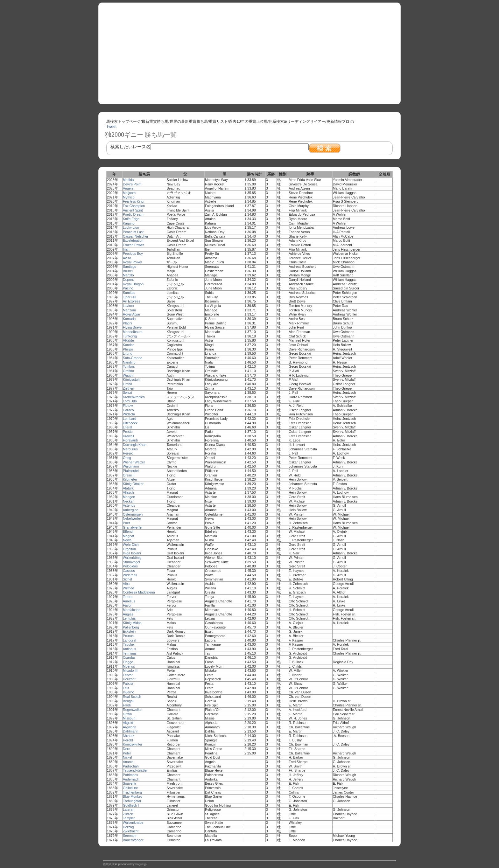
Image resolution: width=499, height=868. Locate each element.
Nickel (127, 757)
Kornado (129, 319)
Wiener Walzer (134, 462)
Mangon (129, 497)
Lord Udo (130, 401)
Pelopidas (130, 566)
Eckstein (129, 631)
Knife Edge (131, 219)
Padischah (131, 766)
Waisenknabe (133, 823)
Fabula (128, 684)
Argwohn (130, 727)
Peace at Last (133, 232)
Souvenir (130, 783)
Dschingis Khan (135, 445)
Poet (126, 523)
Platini (127, 323)
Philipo (128, 349)
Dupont (128, 280)
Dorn (127, 749)
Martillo (128, 275)
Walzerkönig (132, 558)
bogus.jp (141, 864)
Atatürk (128, 488)
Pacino (128, 288)
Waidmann (131, 466)
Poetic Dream (133, 214)
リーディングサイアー (306, 122)
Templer (129, 818)
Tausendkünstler (135, 770)
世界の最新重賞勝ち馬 (189, 122)
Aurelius (129, 601)
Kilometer (130, 479)
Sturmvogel (131, 562)
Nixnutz (129, 736)
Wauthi (128, 375)
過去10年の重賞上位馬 (248, 122)
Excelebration (133, 240)
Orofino (128, 371)
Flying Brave (132, 327)
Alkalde (128, 340)
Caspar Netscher (136, 236)
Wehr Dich (131, 545)
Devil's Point (132, 184)
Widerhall (130, 575)
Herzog (128, 827)
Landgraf (130, 640)
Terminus (130, 653)
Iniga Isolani (132, 553)
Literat (128, 427)
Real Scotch (132, 697)
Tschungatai (132, 801)
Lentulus (129, 618)
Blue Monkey (133, 796)
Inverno (129, 692)
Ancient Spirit (133, 210)
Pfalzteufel (131, 471)
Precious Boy (133, 253)
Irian (126, 249)
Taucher (129, 644)
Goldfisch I (131, 805)
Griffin (127, 714)
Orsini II (129, 475)
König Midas (132, 623)
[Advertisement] (250, 51)
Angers (128, 188)
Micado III (130, 670)
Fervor (128, 675)
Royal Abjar (132, 314)
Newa (127, 540)
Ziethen (129, 388)
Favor (127, 605)
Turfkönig (130, 336)
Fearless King (133, 201)
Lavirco (128, 306)
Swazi (127, 392)
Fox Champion (134, 206)
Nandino (129, 362)
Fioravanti (130, 440)
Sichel (127, 579)
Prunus (128, 636)
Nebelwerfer (132, 518)
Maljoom (129, 193)
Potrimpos (130, 775)
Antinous (129, 649)
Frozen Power (133, 245)
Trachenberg (132, 792)
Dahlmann (131, 731)
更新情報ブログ (340, 122)
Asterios (129, 505)
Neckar (128, 501)
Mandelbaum (133, 332)
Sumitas (129, 293)
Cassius (129, 571)
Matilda (128, 180)
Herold (128, 740)
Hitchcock (130, 423)
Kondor (128, 345)
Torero (128, 597)
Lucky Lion (131, 227)
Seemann (130, 836)
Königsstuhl (132, 379)
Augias (128, 614)
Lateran (129, 809)
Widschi (129, 414)
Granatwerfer (133, 527)
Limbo (127, 384)
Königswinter (133, 744)
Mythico (129, 197)
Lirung (128, 353)
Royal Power (132, 262)
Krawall (128, 436)
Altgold (128, 723)
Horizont (129, 679)
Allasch (128, 492)
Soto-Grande (133, 358)
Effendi (128, 531)
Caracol (129, 410)
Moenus (129, 666)
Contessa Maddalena (139, 592)
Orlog (127, 458)
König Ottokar (133, 484)
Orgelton (129, 549)
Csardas (129, 657)
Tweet (111, 127)
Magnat (129, 536)
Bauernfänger (133, 840)
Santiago (130, 267)
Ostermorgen (133, 514)
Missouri (129, 718)
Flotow (128, 406)
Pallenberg (131, 627)
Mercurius (130, 449)
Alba (126, 584)
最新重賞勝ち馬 (155, 122)
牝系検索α (277, 122)
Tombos (129, 366)
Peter (127, 753)
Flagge (128, 662)
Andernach (131, 779)
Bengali (129, 701)
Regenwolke (132, 710)
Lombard (130, 419)
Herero (128, 453)
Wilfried (129, 588)
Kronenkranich (134, 397)
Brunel (128, 271)
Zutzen (128, 814)
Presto (128, 432)
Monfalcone (132, 610)
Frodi (127, 705)
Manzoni (129, 310)
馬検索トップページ (123, 122)
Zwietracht (131, 831)
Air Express (131, 301)
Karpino (129, 223)
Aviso (127, 258)
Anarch (128, 762)
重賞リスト (218, 122)
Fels (126, 688)
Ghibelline (130, 788)
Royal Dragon (133, 284)
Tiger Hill (130, 297)
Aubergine (131, 510)
